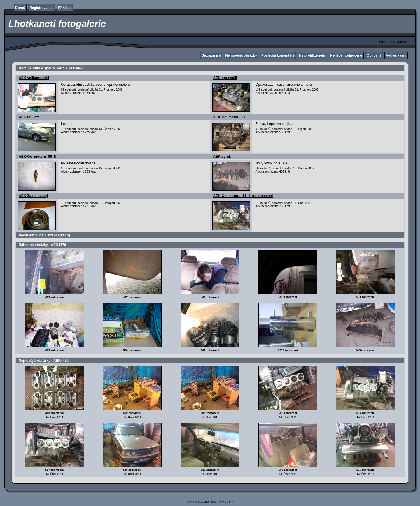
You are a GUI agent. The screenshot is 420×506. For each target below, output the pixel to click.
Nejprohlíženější (312, 55)
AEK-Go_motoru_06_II (37, 157)
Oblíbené (374, 55)
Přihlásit (65, 8)
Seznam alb (211, 55)
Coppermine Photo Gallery (217, 502)
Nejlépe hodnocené (346, 55)
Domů (20, 8)
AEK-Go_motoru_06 (230, 117)
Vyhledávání (396, 55)
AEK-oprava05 (225, 78)
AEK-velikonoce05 (34, 78)
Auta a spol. (42, 68)
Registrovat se (42, 8)
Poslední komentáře (278, 55)
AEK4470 (76, 68)
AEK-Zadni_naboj (33, 196)
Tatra (60, 68)
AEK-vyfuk (222, 157)
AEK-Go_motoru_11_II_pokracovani (243, 196)
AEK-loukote (29, 117)
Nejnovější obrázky (241, 55)
